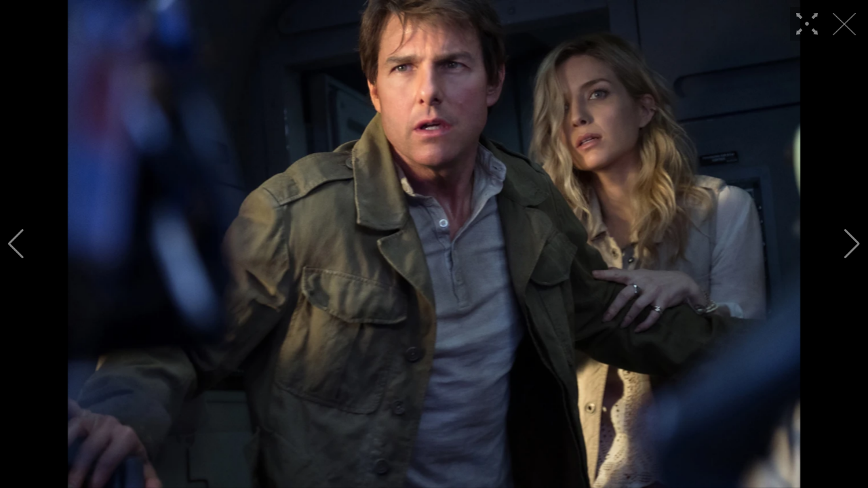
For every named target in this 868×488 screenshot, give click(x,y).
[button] (16, 244)
